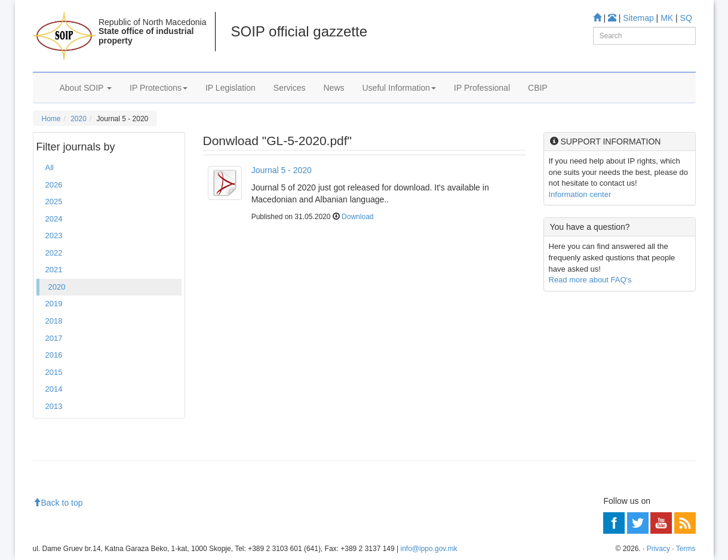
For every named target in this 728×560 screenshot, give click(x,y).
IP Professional (482, 88)
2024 (54, 219)
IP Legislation (231, 88)
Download (357, 217)
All (50, 167)
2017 (54, 338)
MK (667, 18)
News (334, 88)
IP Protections (159, 88)
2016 (54, 355)
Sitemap (638, 18)
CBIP (538, 88)
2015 (54, 372)
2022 (54, 253)
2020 (79, 119)
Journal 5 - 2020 (282, 170)
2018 (54, 321)
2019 (54, 304)
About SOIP (86, 88)
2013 (54, 406)
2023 (54, 236)
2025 (54, 201)
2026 (54, 185)
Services (290, 88)
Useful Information (400, 88)
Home (51, 119)
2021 (54, 270)
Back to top (58, 503)
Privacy (658, 549)
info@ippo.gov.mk (428, 549)
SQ (686, 18)
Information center (580, 194)
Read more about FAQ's (590, 280)
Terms (686, 549)
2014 (54, 389)
